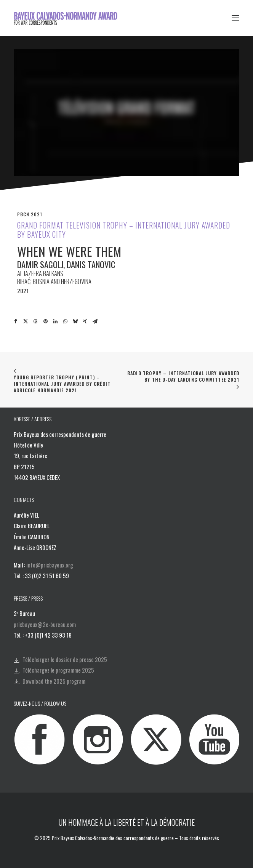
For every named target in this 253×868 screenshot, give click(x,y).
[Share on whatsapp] (65, 321)
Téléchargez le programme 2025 (58, 670)
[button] (235, 18)
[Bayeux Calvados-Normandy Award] (68, 18)
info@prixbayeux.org (50, 565)
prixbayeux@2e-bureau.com (45, 624)
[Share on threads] (35, 321)
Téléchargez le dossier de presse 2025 (65, 659)
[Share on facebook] (16, 321)
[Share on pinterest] (45, 321)
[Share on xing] (85, 321)
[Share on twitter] (26, 321)
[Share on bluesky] (75, 321)
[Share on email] (95, 321)
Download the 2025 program (54, 681)
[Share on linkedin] (55, 321)
